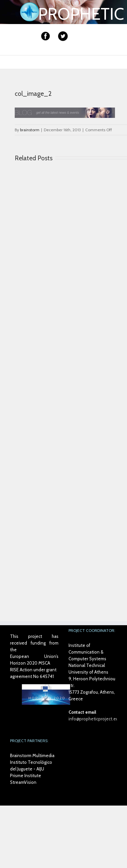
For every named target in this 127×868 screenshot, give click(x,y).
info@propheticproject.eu (93, 719)
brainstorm (30, 130)
